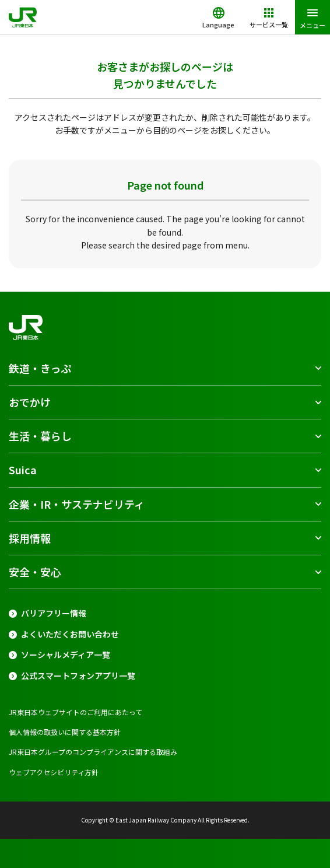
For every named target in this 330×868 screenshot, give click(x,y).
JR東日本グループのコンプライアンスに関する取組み (93, 752)
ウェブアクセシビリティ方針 (54, 772)
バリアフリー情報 (54, 613)
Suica (23, 470)
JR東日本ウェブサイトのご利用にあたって (76, 712)
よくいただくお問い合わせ (70, 634)
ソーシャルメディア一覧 (66, 655)
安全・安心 (35, 572)
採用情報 (30, 538)
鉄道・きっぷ (40, 368)
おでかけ (30, 402)
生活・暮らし (40, 436)
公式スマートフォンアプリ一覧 (78, 676)
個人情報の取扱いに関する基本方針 (65, 732)
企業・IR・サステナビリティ (77, 504)
